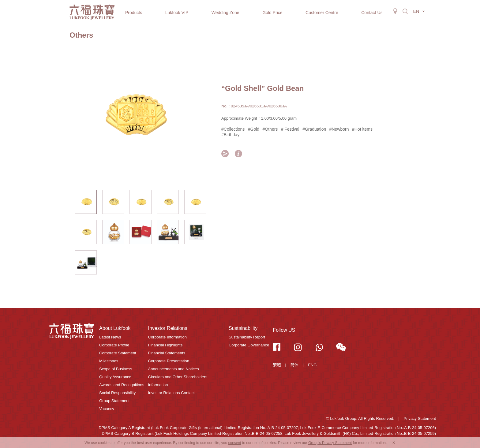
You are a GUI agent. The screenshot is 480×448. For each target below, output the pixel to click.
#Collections (233, 129)
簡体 (294, 365)
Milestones (109, 361)
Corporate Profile (114, 345)
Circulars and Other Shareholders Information (178, 381)
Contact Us (372, 13)
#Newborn (339, 129)
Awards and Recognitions (122, 385)
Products (134, 13)
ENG (312, 365)
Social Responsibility (117, 393)
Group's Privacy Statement (330, 443)
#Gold (254, 129)
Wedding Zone (225, 13)
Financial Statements (167, 353)
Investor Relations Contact (171, 393)
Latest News (110, 337)
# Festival (290, 129)
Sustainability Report (247, 337)
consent (234, 443)
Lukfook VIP (177, 13)
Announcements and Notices (174, 369)
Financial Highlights (165, 345)
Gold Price (272, 13)
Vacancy (107, 409)
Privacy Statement (420, 418)
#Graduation (314, 129)
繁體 (277, 365)
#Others (270, 129)
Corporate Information (167, 337)
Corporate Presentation (169, 361)
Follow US (284, 330)
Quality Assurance (115, 377)
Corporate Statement (118, 353)
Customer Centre (322, 13)
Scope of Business (116, 369)
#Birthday (230, 135)
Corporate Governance (249, 345)
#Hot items (362, 129)
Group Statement (114, 401)
